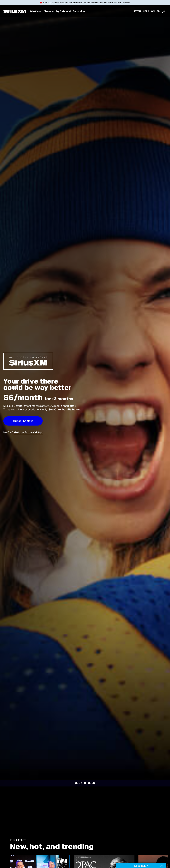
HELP (146, 11)
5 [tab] (94, 783)
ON (153, 11)
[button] (23, 421)
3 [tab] (85, 783)
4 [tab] (89, 783)
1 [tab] (76, 783)
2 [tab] (81, 783)
